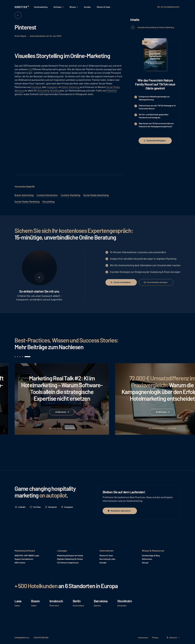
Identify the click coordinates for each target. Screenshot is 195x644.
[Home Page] (22, 7)
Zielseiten (112, 91)
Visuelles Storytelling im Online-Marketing (156, 27)
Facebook (37, 87)
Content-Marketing (70, 195)
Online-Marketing (71, 87)
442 (30, 69)
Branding (55, 91)
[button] (59, 7)
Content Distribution (47, 195)
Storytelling (43, 91)
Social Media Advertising (96, 195)
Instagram (52, 87)
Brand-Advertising (24, 195)
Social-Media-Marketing (27, 202)
